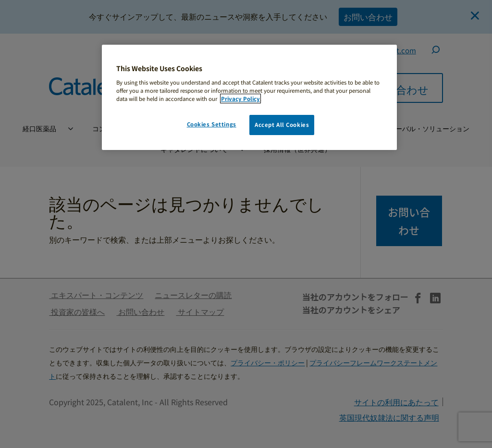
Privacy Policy (240, 99)
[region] (249, 97)
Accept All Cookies (282, 124)
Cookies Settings (212, 124)
